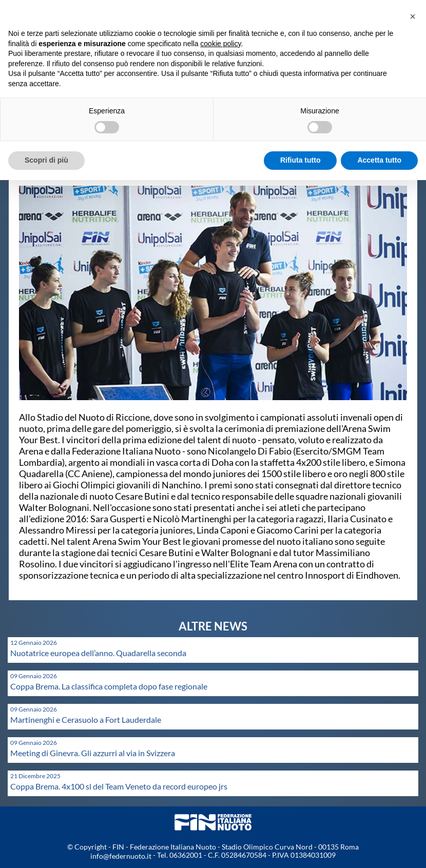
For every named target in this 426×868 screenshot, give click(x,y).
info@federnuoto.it (121, 856)
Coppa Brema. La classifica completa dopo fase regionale (109, 686)
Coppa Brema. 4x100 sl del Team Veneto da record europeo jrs (119, 786)
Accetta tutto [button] (379, 160)
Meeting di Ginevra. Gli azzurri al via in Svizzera (93, 753)
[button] (413, 16)
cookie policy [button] (220, 44)
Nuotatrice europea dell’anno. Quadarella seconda (98, 653)
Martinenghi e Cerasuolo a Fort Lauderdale (86, 719)
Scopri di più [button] (46, 160)
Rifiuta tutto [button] (301, 160)
